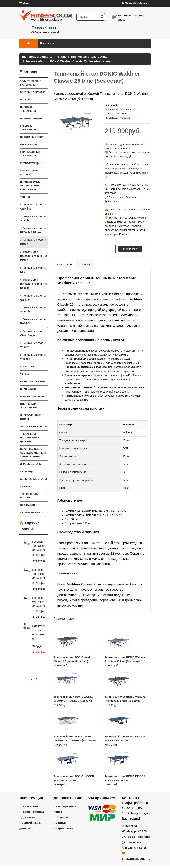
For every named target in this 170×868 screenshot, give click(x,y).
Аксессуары (28, 145)
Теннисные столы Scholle (33, 218)
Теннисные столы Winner (33, 345)
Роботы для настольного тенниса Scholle (34, 284)
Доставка (28, 817)
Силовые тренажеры (28, 109)
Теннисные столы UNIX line (33, 207)
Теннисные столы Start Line (33, 310)
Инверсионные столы (30, 417)
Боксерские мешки (33, 396)
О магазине (30, 806)
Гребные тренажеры (28, 128)
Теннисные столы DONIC (33, 242)
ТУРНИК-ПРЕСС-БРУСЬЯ (30, 496)
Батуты (25, 100)
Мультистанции (31, 163)
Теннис (25, 197)
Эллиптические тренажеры (30, 83)
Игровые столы (31, 464)
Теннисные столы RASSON (33, 321)
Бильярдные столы (33, 479)
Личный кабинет (136, 3)
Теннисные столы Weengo (33, 357)
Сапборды (27, 471)
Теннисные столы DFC (33, 270)
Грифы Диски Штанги (29, 173)
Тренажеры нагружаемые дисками (30, 438)
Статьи (61, 823)
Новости (62, 817)
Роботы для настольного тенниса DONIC (34, 256)
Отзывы (86, 265)
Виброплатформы (32, 381)
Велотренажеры (31, 118)
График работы (33, 812)
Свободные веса (32, 137)
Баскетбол (27, 367)
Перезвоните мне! (45, 32)
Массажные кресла (33, 426)
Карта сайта (64, 828)
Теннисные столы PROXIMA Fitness (33, 230)
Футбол (25, 374)
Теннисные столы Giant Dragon (33, 333)
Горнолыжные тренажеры (30, 154)
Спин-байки (28, 389)
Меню (25, 3)
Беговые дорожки (33, 92)
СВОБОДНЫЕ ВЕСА (32, 513)
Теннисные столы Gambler (33, 298)
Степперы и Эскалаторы (29, 406)
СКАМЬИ (25, 486)
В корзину (131, 249)
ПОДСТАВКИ (27, 505)
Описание (65, 265)
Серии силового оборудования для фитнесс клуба (33, 453)
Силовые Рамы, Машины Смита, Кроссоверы (31, 186)
